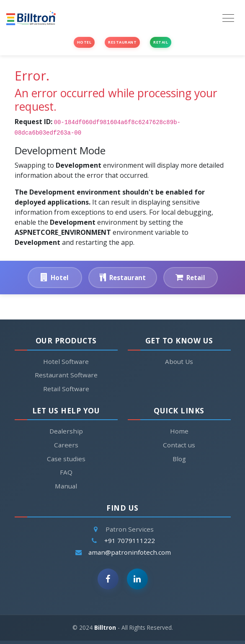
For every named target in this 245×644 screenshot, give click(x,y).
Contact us (179, 445)
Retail (161, 42)
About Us (179, 361)
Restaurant (122, 42)
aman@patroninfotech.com (130, 554)
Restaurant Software (66, 375)
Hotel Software (66, 361)
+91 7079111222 (130, 543)
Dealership (66, 431)
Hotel (84, 42)
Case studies (66, 459)
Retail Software (66, 389)
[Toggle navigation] (228, 18)
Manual (66, 486)
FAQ (66, 472)
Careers (66, 445)
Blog (179, 459)
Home (179, 431)
